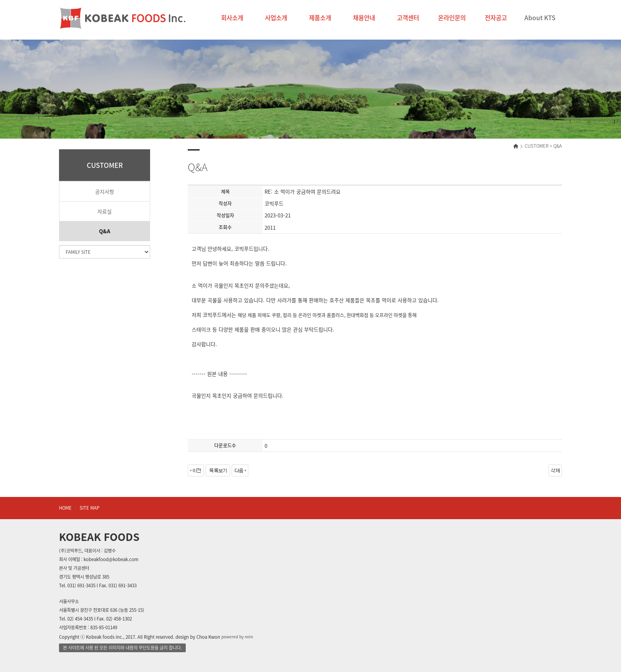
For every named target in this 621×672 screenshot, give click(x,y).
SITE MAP (90, 508)
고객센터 (408, 18)
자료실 (105, 211)
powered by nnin (237, 637)
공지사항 (105, 191)
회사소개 (232, 18)
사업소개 (276, 18)
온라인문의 (452, 18)
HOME (65, 508)
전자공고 (496, 18)
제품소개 (320, 18)
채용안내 (364, 18)
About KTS (540, 18)
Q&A (105, 231)
